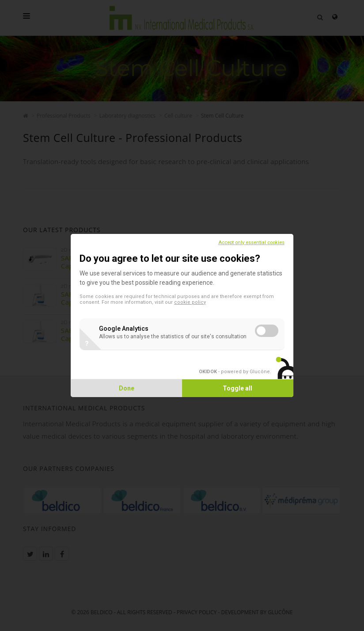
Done (127, 388)
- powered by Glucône (233, 372)
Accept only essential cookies (250, 243)
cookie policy (191, 302)
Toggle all (237, 388)
